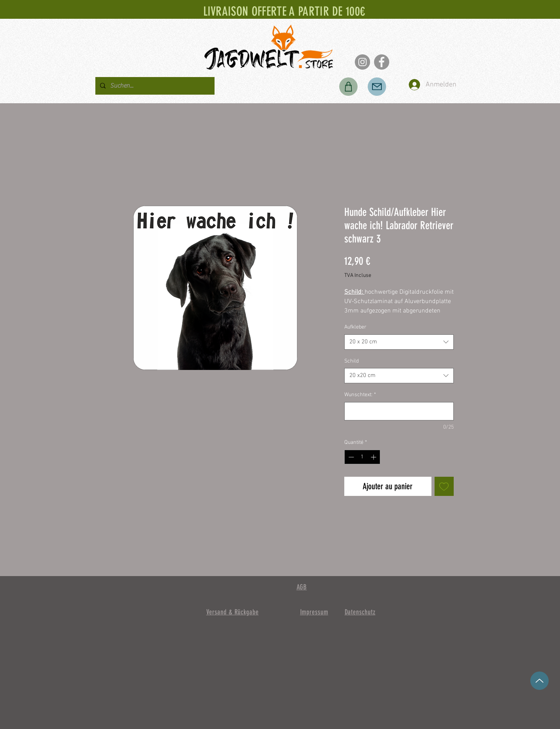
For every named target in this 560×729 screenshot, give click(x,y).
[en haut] (539, 681)
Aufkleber (355, 327)
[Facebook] (382, 62)
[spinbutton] (362, 457)
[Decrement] (350, 457)
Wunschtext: (360, 395)
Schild (352, 361)
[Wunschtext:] (399, 411)
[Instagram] (362, 62)
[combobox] (399, 342)
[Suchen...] (154, 86)
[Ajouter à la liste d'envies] (444, 486)
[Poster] (377, 87)
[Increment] (374, 457)
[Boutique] (348, 87)
